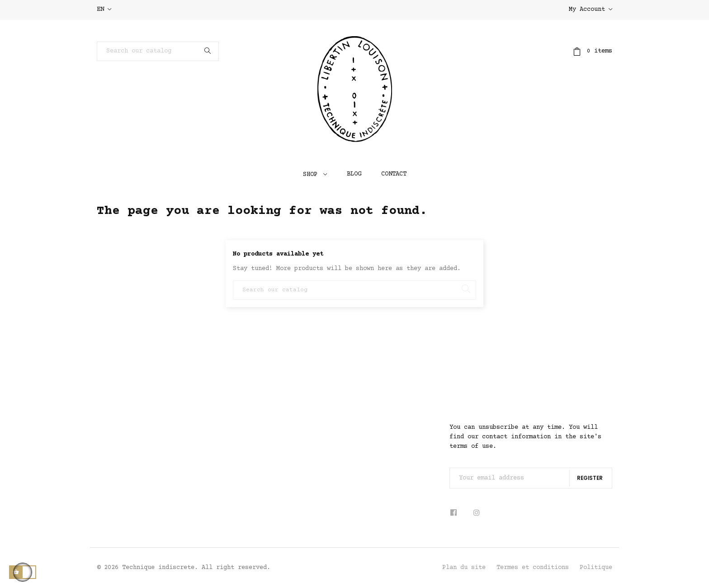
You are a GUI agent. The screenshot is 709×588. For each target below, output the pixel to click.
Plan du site (464, 568)
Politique (596, 568)
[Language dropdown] (104, 10)
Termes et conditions (533, 568)
